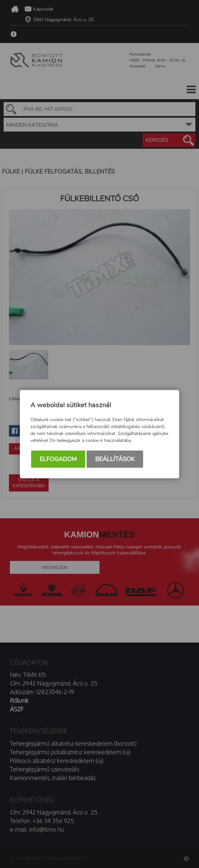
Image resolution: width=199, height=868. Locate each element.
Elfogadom (58, 459)
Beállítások (115, 459)
